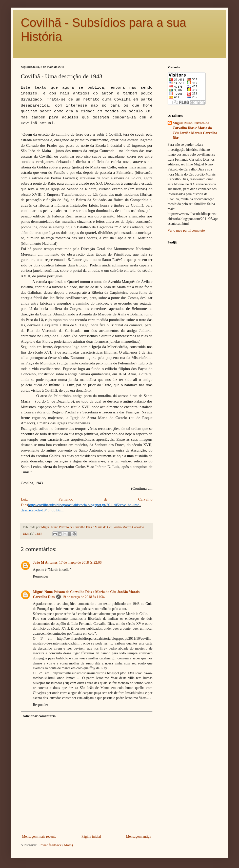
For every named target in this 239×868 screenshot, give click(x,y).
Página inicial (91, 837)
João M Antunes (45, 563)
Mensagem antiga (139, 837)
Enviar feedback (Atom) (56, 845)
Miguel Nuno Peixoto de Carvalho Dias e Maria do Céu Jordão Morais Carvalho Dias (195, 131)
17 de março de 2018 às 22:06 (80, 563)
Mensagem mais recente (39, 837)
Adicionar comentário (39, 716)
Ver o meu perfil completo (186, 230)
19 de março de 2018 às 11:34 (83, 597)
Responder (41, 576)
